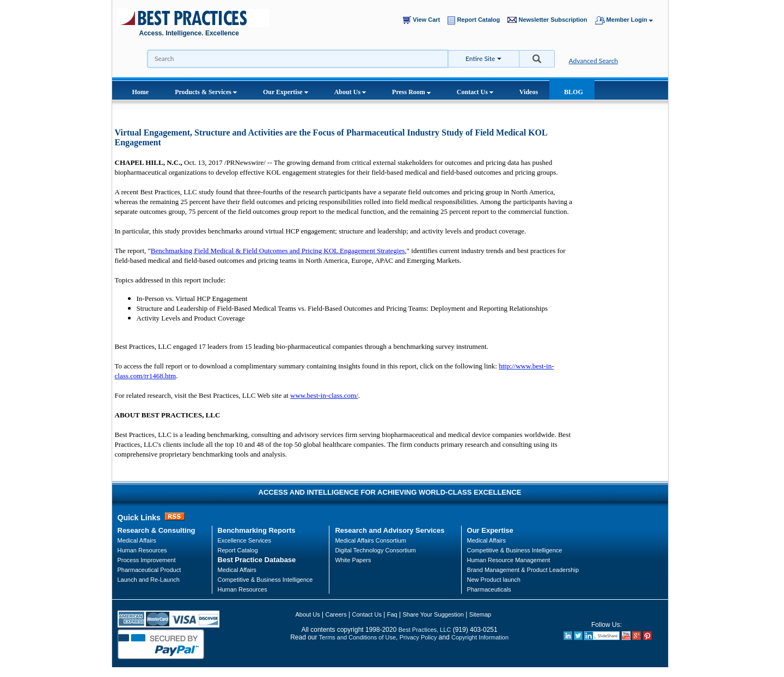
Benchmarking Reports (257, 530)
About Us (350, 92)
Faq (392, 614)
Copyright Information (480, 637)
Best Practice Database (257, 560)
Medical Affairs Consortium (370, 540)
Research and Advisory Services (390, 530)
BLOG (574, 92)
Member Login (629, 20)
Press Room (411, 92)
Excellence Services (244, 540)
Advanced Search (594, 61)
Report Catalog (476, 20)
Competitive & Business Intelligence (265, 580)
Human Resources (243, 589)
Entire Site (480, 59)
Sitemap (480, 614)
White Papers (353, 560)
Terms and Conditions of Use (357, 637)
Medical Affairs (137, 540)
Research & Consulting (157, 530)
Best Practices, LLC (425, 630)
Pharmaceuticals (489, 589)
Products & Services (206, 92)
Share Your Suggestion (433, 614)
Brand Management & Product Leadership (523, 570)
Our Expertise (286, 92)
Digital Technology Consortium (375, 550)
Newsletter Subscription (550, 20)
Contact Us (475, 92)
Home (141, 92)
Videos (529, 92)
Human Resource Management (509, 560)
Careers (336, 614)
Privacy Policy (418, 637)
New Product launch (494, 580)
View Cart (424, 20)
